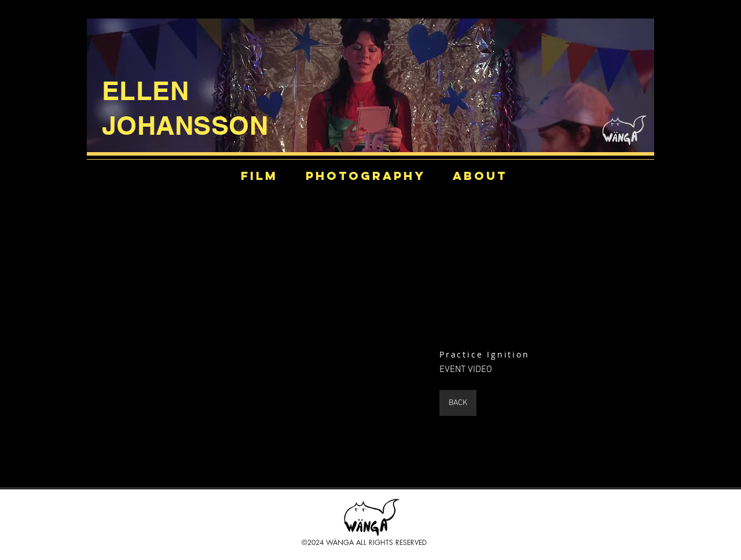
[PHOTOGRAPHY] (366, 176)
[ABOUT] (480, 176)
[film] (259, 176)
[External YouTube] (282, 333)
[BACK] (458, 403)
